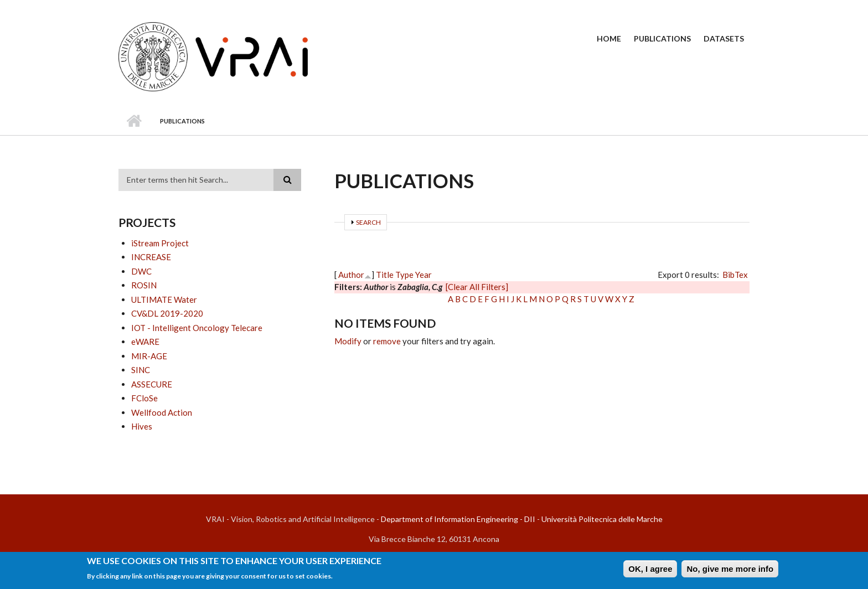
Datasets (724, 38)
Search (368, 222)
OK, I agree (650, 570)
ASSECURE (152, 384)
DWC (141, 271)
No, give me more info (730, 570)
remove (387, 341)
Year (423, 275)
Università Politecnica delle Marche (602, 519)
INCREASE (151, 257)
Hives (142, 426)
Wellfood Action (162, 412)
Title (385, 275)
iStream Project (160, 243)
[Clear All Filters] (477, 287)
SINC (141, 370)
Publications (662, 38)
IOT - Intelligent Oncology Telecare (197, 328)
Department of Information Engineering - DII (458, 519)
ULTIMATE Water (164, 299)
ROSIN (144, 285)
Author (351, 275)
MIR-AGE (149, 356)
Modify (348, 341)
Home (609, 38)
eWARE (145, 342)
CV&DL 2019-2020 (167, 313)
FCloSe (144, 398)
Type (404, 275)
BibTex (735, 275)
